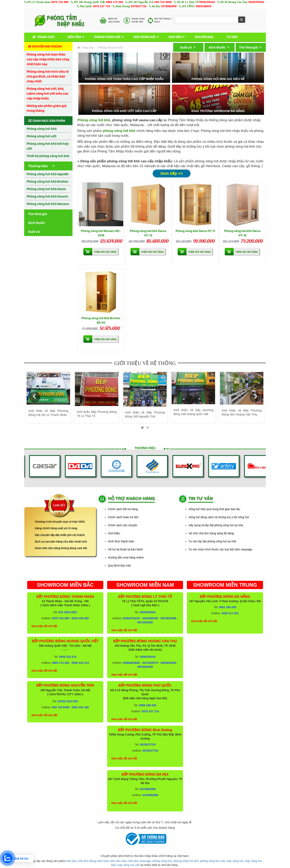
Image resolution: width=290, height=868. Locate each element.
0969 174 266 (114, 2)
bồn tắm (72, 861)
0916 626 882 (80, 618)
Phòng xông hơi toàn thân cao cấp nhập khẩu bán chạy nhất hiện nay (48, 59)
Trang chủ (43, 37)
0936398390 (150, 618)
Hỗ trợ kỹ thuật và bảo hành (125, 549)
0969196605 (204, 6)
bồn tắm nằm (119, 861)
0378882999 (169, 6)
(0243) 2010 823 (68, 701)
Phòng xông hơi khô (42, 129)
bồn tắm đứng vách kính (94, 861)
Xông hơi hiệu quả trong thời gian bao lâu (214, 509)
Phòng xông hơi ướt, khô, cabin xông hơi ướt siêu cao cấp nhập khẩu (47, 93)
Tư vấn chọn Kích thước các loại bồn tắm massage (220, 549)
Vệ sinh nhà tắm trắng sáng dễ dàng (211, 533)
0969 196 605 (148, 705)
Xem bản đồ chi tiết (44, 626)
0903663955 (168, 663)
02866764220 (131, 618)
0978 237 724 (101, 6)
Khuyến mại (204, 37)
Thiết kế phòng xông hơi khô (48, 156)
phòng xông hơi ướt (212, 861)
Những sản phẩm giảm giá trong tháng (47, 108)
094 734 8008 (163, 2)
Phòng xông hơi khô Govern (47, 196)
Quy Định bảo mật (119, 566)
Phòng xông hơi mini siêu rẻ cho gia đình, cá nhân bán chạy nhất (48, 76)
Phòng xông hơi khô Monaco (48, 204)
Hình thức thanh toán (121, 541)
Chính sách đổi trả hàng (123, 509)
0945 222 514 (68, 657)
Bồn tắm (74, 37)
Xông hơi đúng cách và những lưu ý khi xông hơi (219, 517)
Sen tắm (175, 37)
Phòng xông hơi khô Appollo (48, 174)
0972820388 (168, 618)
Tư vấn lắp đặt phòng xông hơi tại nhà (212, 541)
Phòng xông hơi (107, 37)
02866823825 (131, 663)
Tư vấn (232, 37)
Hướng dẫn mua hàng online (126, 557)
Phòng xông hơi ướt (41, 136)
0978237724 (139, 6)
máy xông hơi (235, 861)
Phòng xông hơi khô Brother (48, 181)
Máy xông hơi (144, 37)
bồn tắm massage (140, 861)
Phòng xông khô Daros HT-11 (195, 231)
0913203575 (150, 663)
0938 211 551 (230, 613)
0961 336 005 (228, 607)
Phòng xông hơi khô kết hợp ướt (48, 146)
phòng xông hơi (162, 861)
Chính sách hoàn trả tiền (123, 517)
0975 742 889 (60, 2)
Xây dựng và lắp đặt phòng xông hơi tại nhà (216, 525)
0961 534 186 (80, 707)
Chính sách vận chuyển (123, 525)
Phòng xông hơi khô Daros (46, 189)
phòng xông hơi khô (186, 861)
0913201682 (145, 622)
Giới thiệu (114, 533)
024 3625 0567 (68, 612)
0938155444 (207, 2)
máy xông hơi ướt (128, 865)
